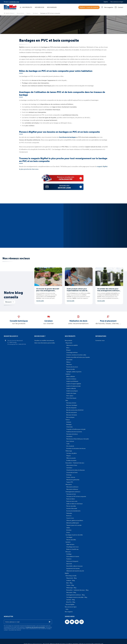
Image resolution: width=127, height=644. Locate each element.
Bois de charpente (71, 408)
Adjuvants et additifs (72, 345)
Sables (68, 528)
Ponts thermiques (71, 398)
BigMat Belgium (9, 13)
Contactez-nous (100, 340)
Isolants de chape (71, 393)
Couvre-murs (70, 518)
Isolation (68, 374)
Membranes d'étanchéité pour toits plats (78, 439)
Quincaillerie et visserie (73, 556)
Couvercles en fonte (72, 472)
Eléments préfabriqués (73, 523)
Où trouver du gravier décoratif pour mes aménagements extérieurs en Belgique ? (48, 290)
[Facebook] (67, 622)
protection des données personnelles (35, 627)
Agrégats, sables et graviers (74, 372)
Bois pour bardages (72, 405)
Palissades (69, 513)
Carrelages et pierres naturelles (74, 535)
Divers (68, 532)
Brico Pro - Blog (71, 602)
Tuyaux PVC (70, 482)
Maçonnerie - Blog (71, 578)
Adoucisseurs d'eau (72, 465)
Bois (67, 400)
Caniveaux (69, 468)
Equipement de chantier (73, 568)
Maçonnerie (69, 343)
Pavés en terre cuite (72, 501)
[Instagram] (82, 622)
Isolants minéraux (71, 379)
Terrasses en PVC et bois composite (76, 496)
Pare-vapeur (70, 396)
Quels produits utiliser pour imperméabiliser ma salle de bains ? (77, 290)
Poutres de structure (72, 367)
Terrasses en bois (71, 494)
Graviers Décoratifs (72, 508)
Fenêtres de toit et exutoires (74, 432)
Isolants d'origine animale (73, 386)
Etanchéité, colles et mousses (74, 566)
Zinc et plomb (70, 446)
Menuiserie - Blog (71, 592)
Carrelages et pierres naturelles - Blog (77, 597)
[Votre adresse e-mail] (28, 622)
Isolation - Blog (71, 580)
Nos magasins (69, 612)
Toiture (28, 13)
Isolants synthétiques (72, 381)
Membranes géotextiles (73, 480)
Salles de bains (70, 544)
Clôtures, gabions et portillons (75, 520)
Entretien (69, 530)
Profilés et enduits (71, 460)
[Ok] (50, 622)
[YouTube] (72, 622)
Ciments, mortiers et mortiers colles (76, 355)
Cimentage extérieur (72, 352)
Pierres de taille (71, 369)
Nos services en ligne (71, 607)
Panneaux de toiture (72, 434)
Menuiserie (69, 484)
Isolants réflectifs (71, 388)
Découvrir (10, 302)
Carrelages (69, 537)
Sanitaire (68, 542)
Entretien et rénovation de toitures (76, 448)
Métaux (68, 362)
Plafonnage (69, 451)
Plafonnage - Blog (71, 588)
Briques (68, 350)
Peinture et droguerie (72, 561)
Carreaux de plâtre (71, 453)
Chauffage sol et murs (72, 547)
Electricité (69, 564)
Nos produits (20, 13)
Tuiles (68, 444)
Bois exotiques (70, 417)
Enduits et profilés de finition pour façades (78, 357)
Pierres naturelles (71, 506)
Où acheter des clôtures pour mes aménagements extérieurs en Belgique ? (108, 290)
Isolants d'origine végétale (74, 384)
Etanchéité (69, 360)
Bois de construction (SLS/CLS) (75, 410)
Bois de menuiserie (72, 412)
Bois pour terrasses (72, 415)
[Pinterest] (77, 622)
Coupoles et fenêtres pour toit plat (76, 429)
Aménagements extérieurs (73, 492)
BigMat (67, 573)
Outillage (69, 554)
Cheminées (69, 427)
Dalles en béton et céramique (74, 504)
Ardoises (69, 422)
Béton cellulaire (71, 376)
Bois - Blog (69, 583)
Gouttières (69, 436)
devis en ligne (67, 187)
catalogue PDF (68, 178)
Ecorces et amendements (73, 511)
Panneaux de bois (71, 403)
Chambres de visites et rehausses (76, 470)
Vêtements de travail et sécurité (75, 571)
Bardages (35, 13)
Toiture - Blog (70, 585)
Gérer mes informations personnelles (45, 343)
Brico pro (68, 552)
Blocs (68, 348)
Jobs (67, 609)
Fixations (69, 559)
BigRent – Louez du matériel (89, 7)
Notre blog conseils (13, 295)
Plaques (69, 456)
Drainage (69, 475)
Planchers (69, 364)
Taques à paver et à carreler (74, 525)
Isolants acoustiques (72, 391)
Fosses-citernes (71, 477)
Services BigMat (70, 604)
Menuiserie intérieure (72, 489)
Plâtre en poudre (71, 458)
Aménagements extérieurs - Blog (75, 595)
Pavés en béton (71, 499)
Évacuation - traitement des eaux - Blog (77, 590)
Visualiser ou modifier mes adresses (44, 340)
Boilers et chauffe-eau (72, 549)
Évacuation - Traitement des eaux (75, 463)
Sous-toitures (70, 441)
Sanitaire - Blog (71, 600)
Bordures (69, 516)
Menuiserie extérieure (72, 487)
